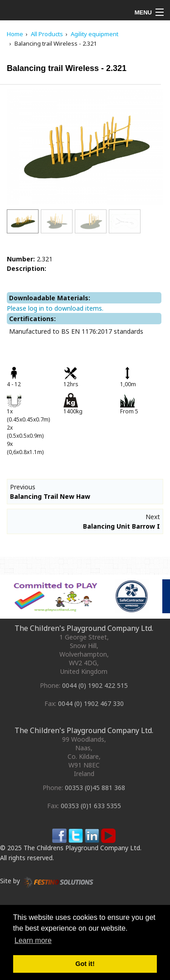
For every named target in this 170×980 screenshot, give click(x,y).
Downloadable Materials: (50, 298)
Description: (27, 268)
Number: (21, 259)
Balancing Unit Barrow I (121, 526)
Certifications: (32, 319)
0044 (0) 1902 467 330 (91, 703)
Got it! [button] (85, 964)
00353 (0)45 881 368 (95, 788)
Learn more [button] (33, 940)
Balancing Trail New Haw (50, 496)
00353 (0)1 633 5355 (91, 806)
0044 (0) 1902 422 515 (95, 685)
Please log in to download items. (55, 308)
